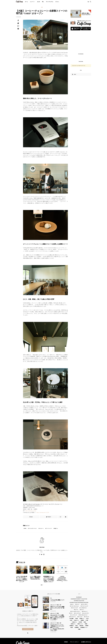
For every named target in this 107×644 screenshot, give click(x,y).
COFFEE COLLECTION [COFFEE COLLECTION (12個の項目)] (79, 601)
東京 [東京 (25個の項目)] (85, 622)
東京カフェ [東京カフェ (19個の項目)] (73, 624)
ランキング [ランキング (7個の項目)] (87, 617)
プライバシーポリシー (74, 642)
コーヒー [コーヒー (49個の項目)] (78, 604)
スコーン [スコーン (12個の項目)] (82, 610)
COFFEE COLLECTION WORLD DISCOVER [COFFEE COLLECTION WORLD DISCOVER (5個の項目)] (79, 602)
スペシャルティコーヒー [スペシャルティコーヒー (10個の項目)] (76, 611)
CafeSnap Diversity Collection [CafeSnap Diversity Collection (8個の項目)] (79, 599)
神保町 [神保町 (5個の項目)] (87, 626)
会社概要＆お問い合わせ (86, 642)
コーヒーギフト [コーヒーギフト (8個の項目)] (85, 604)
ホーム (26, 2)
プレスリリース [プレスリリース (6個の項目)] (73, 617)
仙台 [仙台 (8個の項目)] (71, 620)
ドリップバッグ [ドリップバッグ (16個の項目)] (78, 613)
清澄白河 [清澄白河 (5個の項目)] (72, 626)
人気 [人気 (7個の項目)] (88, 619)
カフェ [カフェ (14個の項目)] (72, 604)
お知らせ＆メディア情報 (54, 605)
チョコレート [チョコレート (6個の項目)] (85, 611)
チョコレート (41, 528)
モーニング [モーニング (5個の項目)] (80, 617)
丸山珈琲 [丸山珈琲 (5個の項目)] (72, 619)
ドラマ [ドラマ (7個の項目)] (71, 613)
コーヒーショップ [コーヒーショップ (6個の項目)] (85, 606)
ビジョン (57, 2)
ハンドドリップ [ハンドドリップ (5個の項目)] (74, 615)
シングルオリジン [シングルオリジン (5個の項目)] (83, 608)
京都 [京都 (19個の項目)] (77, 619)
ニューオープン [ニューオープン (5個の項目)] (86, 613)
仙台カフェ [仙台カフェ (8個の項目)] (77, 620)
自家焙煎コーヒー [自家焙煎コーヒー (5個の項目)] (84, 627)
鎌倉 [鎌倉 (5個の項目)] (80, 629)
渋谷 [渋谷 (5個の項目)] (77, 626)
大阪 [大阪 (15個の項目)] (87, 620)
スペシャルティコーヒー (33, 528)
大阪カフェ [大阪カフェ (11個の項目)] (75, 622)
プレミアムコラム (50, 2)
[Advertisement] (81, 42)
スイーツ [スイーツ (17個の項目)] (76, 610)
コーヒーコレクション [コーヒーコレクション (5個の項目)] (75, 606)
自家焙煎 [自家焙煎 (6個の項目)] (77, 627)
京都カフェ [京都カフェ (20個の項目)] (82, 619)
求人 (43, 2)
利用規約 (66, 642)
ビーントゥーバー (49, 528)
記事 (42, 7)
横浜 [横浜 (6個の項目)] (86, 624)
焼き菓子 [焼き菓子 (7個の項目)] (82, 626)
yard (25, 528)
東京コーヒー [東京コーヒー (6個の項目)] (81, 624)
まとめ (38, 2)
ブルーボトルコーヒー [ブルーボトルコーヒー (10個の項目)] (83, 615)
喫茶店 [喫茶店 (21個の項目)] (83, 620)
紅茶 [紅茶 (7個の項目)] (72, 627)
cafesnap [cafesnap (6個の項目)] (79, 597)
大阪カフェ (56, 528)
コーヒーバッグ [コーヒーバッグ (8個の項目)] (75, 608)
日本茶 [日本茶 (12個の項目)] (81, 622)
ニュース (32, 2)
